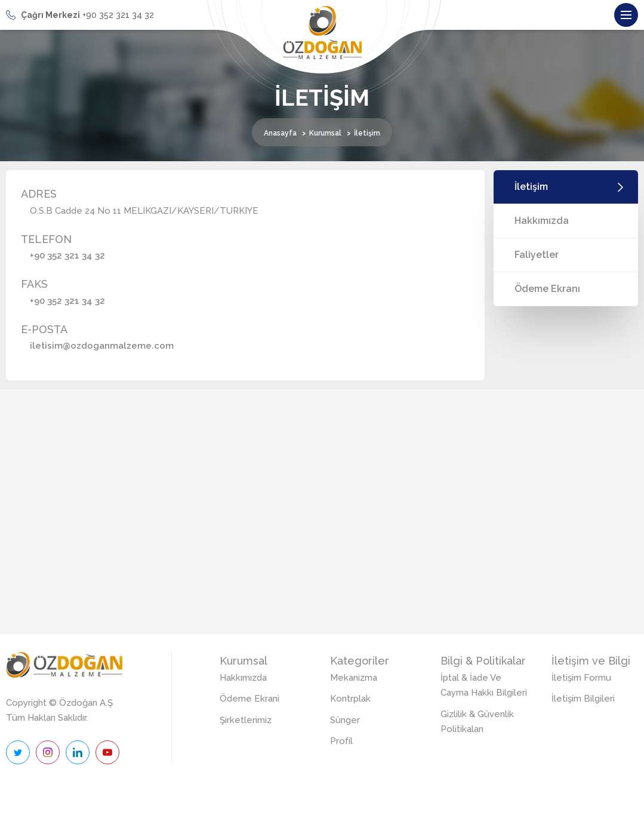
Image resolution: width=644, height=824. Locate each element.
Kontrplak (350, 699)
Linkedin (78, 752)
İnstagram (48, 752)
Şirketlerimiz (246, 720)
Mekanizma (354, 678)
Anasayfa (280, 133)
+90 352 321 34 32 (67, 256)
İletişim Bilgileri (583, 699)
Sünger (345, 720)
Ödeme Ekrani (249, 699)
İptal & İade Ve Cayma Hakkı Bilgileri (484, 685)
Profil (341, 741)
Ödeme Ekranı (547, 289)
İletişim (531, 187)
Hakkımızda (542, 221)
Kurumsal (325, 133)
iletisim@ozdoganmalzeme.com (102, 346)
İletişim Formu (581, 678)
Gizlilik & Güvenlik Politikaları (477, 722)
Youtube (107, 752)
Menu (629, 12)
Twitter (18, 752)
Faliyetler (537, 255)
